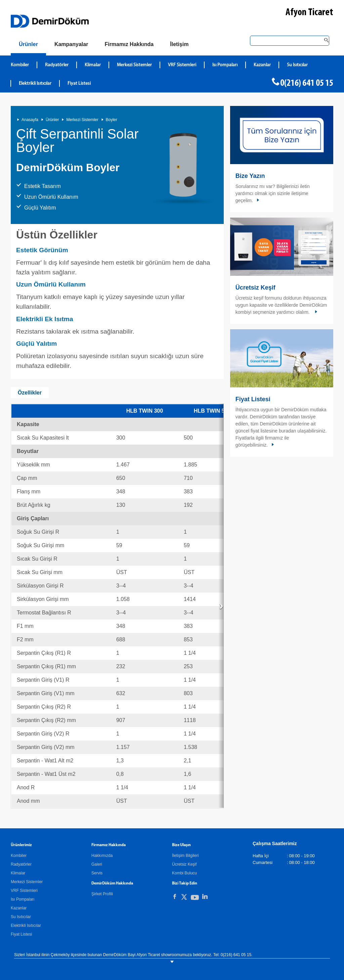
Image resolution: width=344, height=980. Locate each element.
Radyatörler (21, 864)
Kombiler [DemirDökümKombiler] (20, 65)
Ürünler (52, 120)
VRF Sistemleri (24, 891)
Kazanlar (19, 908)
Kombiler (19, 856)
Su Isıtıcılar (21, 917)
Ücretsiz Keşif (255, 288)
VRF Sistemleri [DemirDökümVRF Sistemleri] (182, 65)
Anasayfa (30, 120)
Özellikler (30, 393)
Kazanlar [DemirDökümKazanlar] (262, 65)
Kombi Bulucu (184, 873)
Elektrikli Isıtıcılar (26, 926)
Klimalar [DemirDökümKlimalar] (93, 65)
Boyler (112, 120)
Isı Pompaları (23, 899)
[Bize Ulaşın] (179, 44)
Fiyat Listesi (79, 84)
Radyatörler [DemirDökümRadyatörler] (57, 65)
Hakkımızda (102, 856)
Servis (97, 873)
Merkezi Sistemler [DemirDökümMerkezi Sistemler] (134, 65)
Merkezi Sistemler (82, 120)
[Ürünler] (28, 46)
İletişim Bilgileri (185, 856)
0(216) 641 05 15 (307, 83)
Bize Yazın (250, 176)
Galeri (97, 864)
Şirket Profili (102, 894)
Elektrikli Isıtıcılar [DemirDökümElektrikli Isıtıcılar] (35, 84)
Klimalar (18, 873)
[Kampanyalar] (71, 44)
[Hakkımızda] (129, 44)
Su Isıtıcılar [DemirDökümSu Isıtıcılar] (297, 65)
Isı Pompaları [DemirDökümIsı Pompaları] (225, 65)
